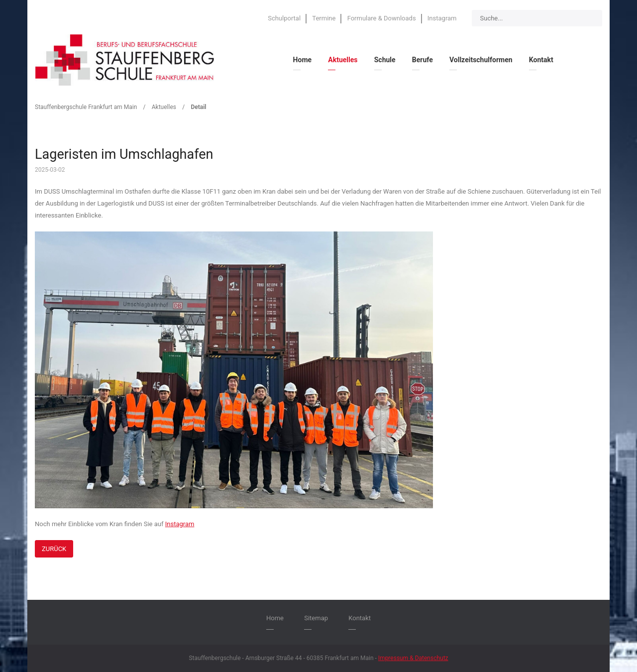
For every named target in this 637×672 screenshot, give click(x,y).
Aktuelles (164, 107)
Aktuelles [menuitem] (343, 60)
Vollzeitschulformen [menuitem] (481, 60)
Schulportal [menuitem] (284, 18)
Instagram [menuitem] (442, 18)
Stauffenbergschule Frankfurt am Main (86, 107)
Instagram (180, 524)
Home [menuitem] (302, 60)
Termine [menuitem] (324, 18)
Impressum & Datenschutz (413, 658)
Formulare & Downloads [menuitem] (382, 18)
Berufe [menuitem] (423, 60)
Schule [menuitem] (385, 60)
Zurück (54, 549)
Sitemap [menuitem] (316, 618)
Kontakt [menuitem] (541, 60)
